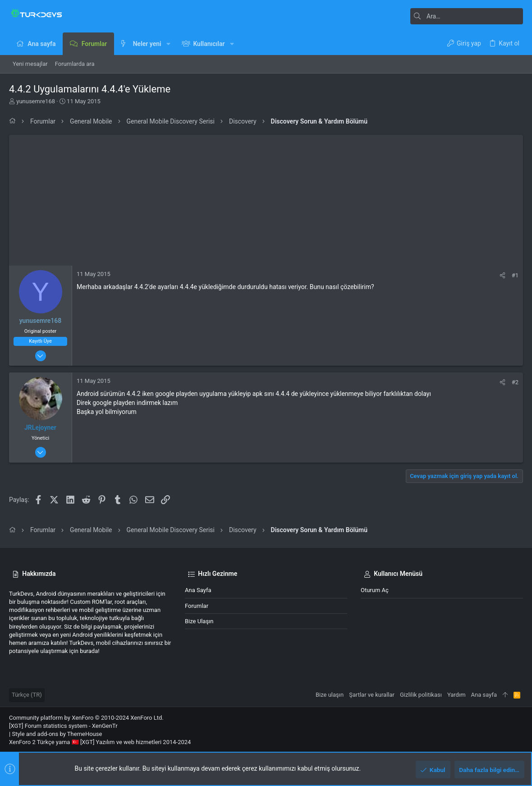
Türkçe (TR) (27, 695)
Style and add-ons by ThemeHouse (57, 734)
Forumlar (197, 606)
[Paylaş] (502, 275)
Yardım (456, 695)
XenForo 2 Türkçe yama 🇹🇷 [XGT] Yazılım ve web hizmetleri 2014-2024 (100, 742)
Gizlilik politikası (421, 695)
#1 (515, 275)
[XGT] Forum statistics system (63, 726)
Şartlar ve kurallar (372, 695)
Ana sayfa (198, 590)
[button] (168, 44)
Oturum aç (375, 590)
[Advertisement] (266, 198)
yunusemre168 (36, 101)
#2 (515, 382)
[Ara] (467, 16)
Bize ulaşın (199, 621)
